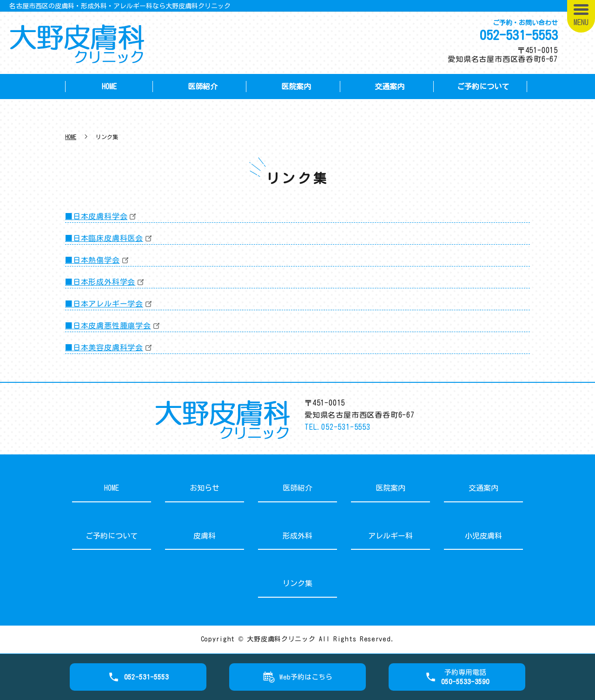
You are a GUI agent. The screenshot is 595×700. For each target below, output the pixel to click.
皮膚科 (205, 536)
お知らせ (205, 488)
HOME (109, 87)
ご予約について (483, 87)
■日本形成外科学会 (100, 282)
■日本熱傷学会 (93, 260)
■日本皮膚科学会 (96, 216)
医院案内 (296, 87)
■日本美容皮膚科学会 (104, 347)
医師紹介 (203, 87)
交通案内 (390, 87)
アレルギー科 (390, 536)
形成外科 (297, 536)
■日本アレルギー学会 (104, 304)
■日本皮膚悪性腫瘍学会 (108, 326)
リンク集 (297, 583)
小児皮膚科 (483, 536)
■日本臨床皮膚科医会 (104, 238)
